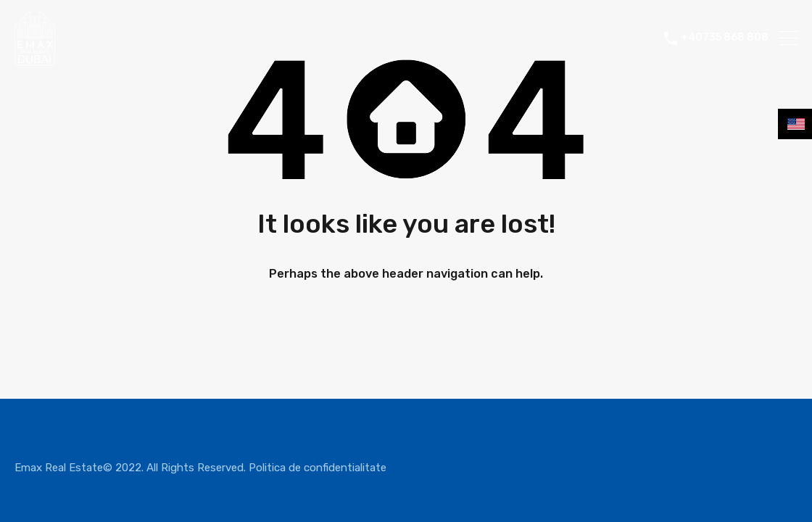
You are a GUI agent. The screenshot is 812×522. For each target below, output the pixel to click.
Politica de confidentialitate (318, 468)
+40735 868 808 (725, 38)
